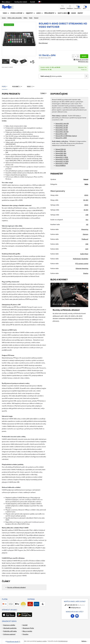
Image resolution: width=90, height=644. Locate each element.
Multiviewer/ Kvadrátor (81, 259)
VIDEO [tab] (31, 86)
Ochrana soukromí (9, 634)
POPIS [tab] (5, 86)
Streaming (85, 229)
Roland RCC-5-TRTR (62, 163)
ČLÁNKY (43, 93)
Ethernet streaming (82, 268)
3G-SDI (86, 200)
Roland (36, 18)
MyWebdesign (63, 641)
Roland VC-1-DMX (61, 138)
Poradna (25, 634)
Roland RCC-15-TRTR (62, 159)
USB (87, 215)
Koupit (84, 56)
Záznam (86, 234)
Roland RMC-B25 (61, 155)
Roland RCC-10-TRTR (62, 161)
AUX (87, 249)
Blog (74, 304)
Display (86, 273)
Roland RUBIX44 (61, 165)
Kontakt (33, 2)
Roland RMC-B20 (61, 153)
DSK (87, 244)
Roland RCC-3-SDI (61, 134)
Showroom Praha (28, 628)
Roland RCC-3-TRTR (62, 157)
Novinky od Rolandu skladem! (17, 587)
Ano (87, 220)
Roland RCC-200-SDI (62, 123)
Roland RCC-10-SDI (62, 130)
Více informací (43, 43)
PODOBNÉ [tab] (17, 86)
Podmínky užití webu (10, 631)
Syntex (4, 18)
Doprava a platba (9, 625)
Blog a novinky (27, 631)
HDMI (86, 195)
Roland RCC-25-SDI (62, 128)
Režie (31, 18)
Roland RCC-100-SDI (62, 132)
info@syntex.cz (76, 607)
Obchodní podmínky (10, 628)
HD (87, 224)
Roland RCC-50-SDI (62, 126)
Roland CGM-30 (61, 149)
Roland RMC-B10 (61, 151)
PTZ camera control (82, 264)
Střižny (25, 18)
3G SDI (86, 210)
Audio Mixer (84, 254)
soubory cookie (42, 641)
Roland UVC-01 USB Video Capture (66, 136)
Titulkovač (85, 239)
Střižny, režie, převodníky (15, 18)
